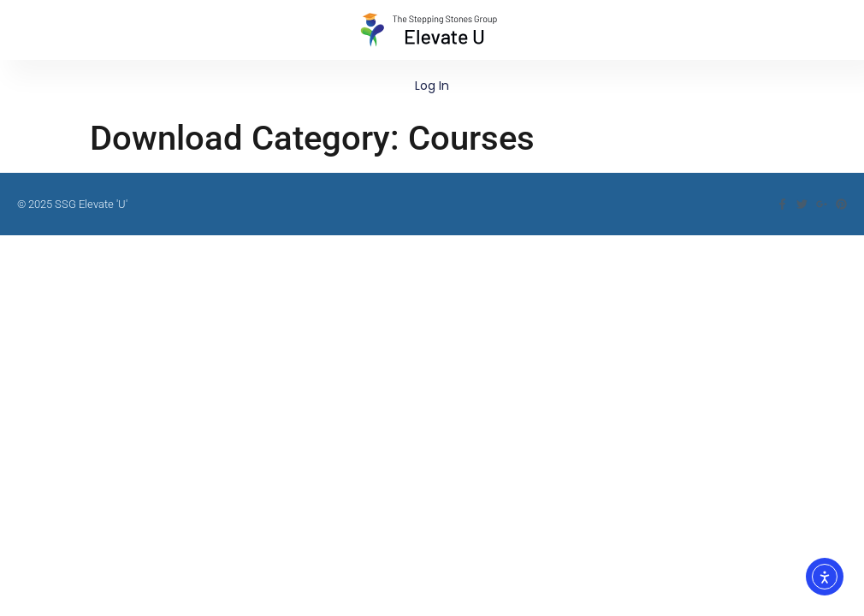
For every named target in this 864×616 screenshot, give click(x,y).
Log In (432, 86)
